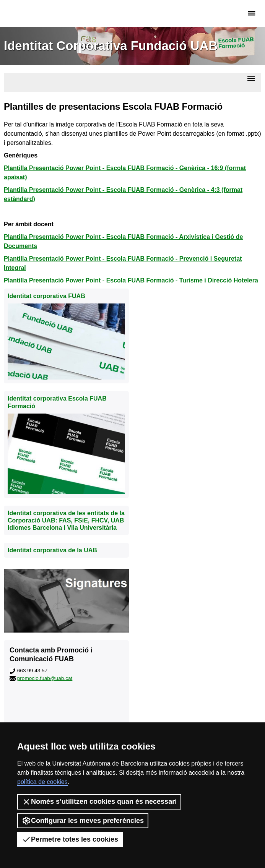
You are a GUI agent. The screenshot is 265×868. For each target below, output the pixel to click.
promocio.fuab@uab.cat (45, 678)
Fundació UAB (36, 13)
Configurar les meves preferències (83, 821)
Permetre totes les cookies (70, 839)
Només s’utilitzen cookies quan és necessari (99, 802)
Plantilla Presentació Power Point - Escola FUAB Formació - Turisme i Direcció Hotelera (131, 280)
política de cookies (42, 782)
